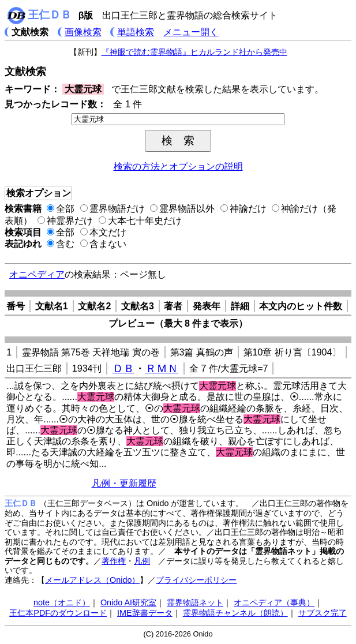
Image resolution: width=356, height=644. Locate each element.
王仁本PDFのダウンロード (58, 613)
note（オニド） (62, 602)
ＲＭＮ (162, 368)
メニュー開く (191, 32)
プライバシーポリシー (196, 580)
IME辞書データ (145, 613)
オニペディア (37, 274)
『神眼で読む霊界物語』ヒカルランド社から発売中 (194, 52)
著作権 (114, 561)
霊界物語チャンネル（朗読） (235, 613)
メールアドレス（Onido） (92, 580)
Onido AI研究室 (128, 602)
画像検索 (83, 32)
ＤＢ (123, 368)
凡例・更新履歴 (124, 483)
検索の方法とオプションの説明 (178, 166)
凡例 (142, 561)
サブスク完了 (323, 613)
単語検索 (136, 32)
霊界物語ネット (195, 602)
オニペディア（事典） (274, 602)
